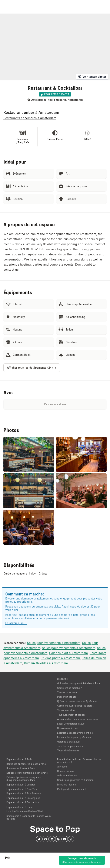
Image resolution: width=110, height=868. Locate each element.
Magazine (62, 679)
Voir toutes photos (92, 77)
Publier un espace (67, 697)
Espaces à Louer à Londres (21, 785)
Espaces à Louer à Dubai (20, 807)
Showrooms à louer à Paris (21, 768)
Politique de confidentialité (72, 789)
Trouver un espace (67, 692)
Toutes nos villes (66, 710)
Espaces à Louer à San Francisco (24, 793)
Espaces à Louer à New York (22, 789)
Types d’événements (68, 750)
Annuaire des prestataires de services (78, 719)
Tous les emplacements (70, 746)
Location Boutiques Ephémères (74, 737)
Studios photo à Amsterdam (60, 658)
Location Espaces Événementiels (75, 733)
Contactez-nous (66, 771)
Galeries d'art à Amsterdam (69, 653)
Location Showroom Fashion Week (25, 811)
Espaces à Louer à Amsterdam (23, 802)
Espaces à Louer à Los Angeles (23, 798)
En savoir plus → (16, 623)
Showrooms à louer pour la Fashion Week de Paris (29, 817)
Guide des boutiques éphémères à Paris (79, 683)
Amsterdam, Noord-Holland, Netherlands (57, 100)
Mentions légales (66, 785)
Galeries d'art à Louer (69, 742)
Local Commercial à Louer (71, 724)
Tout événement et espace (71, 715)
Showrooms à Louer (68, 728)
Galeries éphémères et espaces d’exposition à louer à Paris (24, 778)
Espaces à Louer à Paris (19, 759)
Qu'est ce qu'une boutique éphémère (77, 701)
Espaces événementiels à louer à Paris (27, 773)
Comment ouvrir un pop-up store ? (76, 706)
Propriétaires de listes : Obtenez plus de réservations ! (79, 761)
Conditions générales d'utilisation (75, 780)
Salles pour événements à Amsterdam (54, 643)
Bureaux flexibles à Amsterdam (46, 663)
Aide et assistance (67, 775)
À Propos (62, 767)
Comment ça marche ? (70, 688)
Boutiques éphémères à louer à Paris (26, 764)
